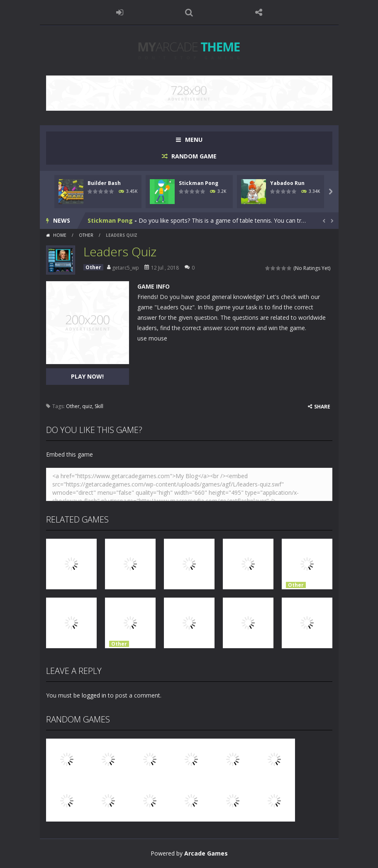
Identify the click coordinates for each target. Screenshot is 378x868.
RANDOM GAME (193, 156)
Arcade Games (206, 853)
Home (60, 235)
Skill (99, 406)
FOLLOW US (259, 12)
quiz (87, 406)
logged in (94, 695)
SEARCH (189, 12)
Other (86, 235)
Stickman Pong (199, 183)
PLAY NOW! (87, 376)
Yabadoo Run (287, 183)
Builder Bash (104, 183)
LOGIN (119, 12)
